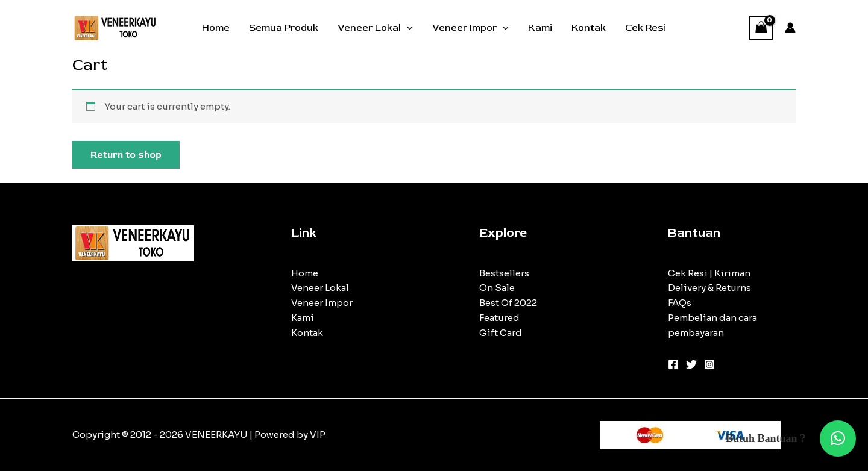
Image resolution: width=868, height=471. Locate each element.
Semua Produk (284, 28)
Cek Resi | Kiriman (709, 273)
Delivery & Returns (709, 288)
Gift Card (501, 333)
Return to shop (126, 155)
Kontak (589, 28)
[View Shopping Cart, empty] (761, 28)
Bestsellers (504, 273)
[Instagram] (709, 364)
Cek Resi (646, 28)
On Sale (497, 288)
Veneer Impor (470, 28)
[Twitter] (691, 364)
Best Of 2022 (508, 303)
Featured (499, 318)
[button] (838, 438)
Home (216, 28)
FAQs (680, 303)
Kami (540, 28)
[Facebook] (673, 364)
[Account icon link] (790, 28)
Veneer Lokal (375, 28)
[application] (407, 28)
